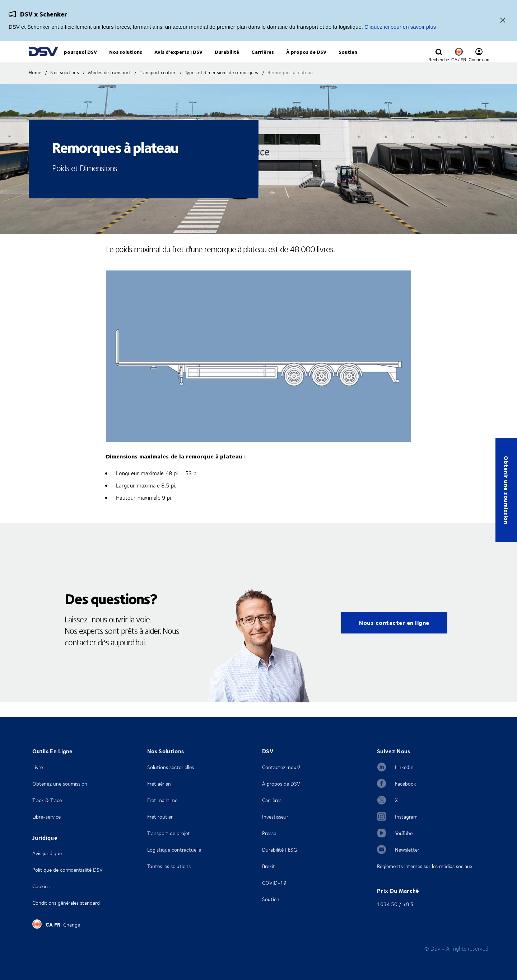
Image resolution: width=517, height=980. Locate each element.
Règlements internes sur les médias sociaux (425, 866)
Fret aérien (159, 784)
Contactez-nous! (281, 767)
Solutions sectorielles (171, 767)
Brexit (269, 866)
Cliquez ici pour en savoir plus (400, 27)
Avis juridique (47, 853)
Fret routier (160, 817)
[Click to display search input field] (439, 60)
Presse (269, 833)
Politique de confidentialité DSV (67, 870)
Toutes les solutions (169, 866)
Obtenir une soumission (506, 490)
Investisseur (275, 817)
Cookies (41, 886)
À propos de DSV (281, 784)
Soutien (271, 899)
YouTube (404, 833)
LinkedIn (404, 767)
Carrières (272, 800)
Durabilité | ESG (280, 850)
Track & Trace (47, 800)
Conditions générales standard (66, 903)
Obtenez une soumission (60, 784)
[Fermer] (503, 21)
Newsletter (407, 850)
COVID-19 (274, 883)
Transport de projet (169, 833)
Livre (38, 767)
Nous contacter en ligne (394, 637)
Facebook (406, 784)
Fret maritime (162, 800)
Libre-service (46, 817)
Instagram (406, 817)
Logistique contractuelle (174, 850)
